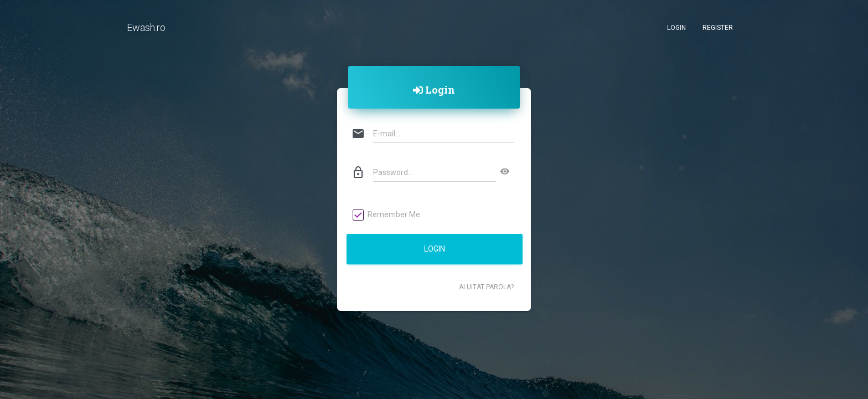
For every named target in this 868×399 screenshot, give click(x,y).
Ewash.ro (146, 27)
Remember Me (387, 215)
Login (676, 28)
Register (718, 28)
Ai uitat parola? (486, 287)
